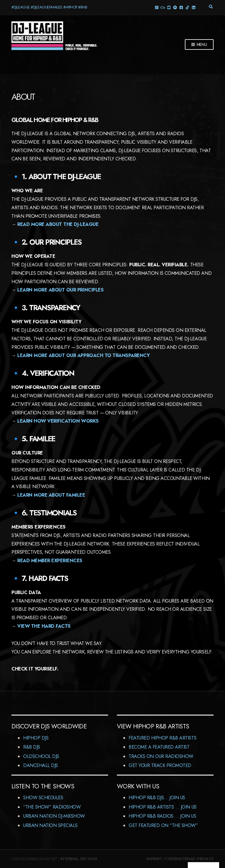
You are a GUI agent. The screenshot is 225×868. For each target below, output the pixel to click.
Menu (199, 45)
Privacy (205, 859)
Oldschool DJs (41, 756)
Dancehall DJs (41, 765)
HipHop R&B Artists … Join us (163, 807)
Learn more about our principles (60, 290)
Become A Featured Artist (159, 747)
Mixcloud (162, 7)
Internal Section (79, 859)
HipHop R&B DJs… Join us (157, 798)
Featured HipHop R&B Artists (162, 738)
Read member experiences (50, 561)
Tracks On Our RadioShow (161, 756)
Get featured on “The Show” (163, 825)
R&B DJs (32, 747)
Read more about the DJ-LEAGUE (58, 224)
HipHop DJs (36, 738)
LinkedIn (193, 7)
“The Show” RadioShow (52, 807)
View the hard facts (44, 626)
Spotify (175, 7)
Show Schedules (43, 798)
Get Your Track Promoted (160, 765)
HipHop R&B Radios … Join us (162, 816)
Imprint (154, 859)
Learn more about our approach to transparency (83, 355)
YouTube (169, 7)
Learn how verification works (58, 421)
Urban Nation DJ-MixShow (54, 816)
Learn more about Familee (51, 495)
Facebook (181, 7)
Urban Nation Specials (50, 825)
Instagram (156, 7)
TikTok (187, 7)
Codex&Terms (180, 859)
